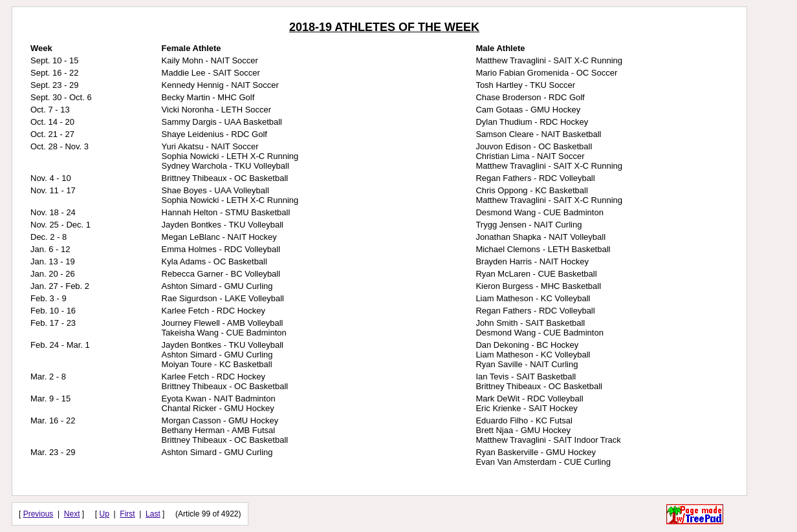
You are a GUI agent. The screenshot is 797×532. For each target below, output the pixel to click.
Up (104, 514)
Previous (38, 514)
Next (72, 514)
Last (153, 514)
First (127, 514)
